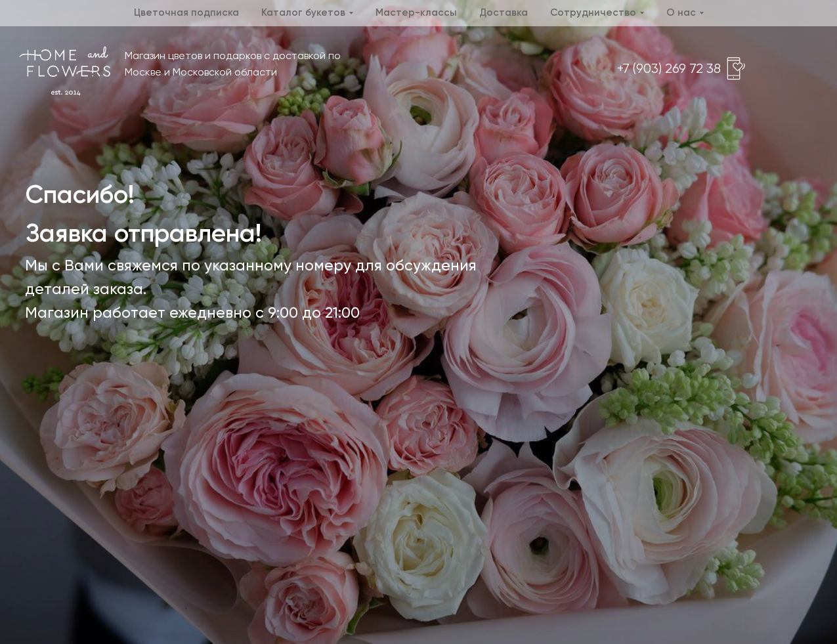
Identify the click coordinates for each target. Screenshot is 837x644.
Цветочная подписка (186, 13)
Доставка (504, 13)
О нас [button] (681, 13)
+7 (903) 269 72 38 (669, 69)
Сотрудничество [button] (593, 13)
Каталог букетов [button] (303, 13)
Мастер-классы (416, 13)
